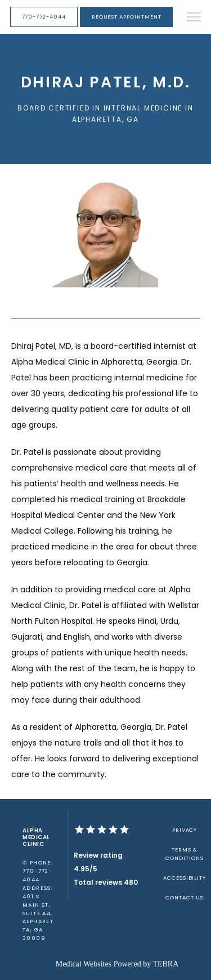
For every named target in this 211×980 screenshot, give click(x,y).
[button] (194, 18)
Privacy (185, 830)
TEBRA (165, 964)
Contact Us (184, 897)
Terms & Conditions (184, 854)
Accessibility (185, 878)
